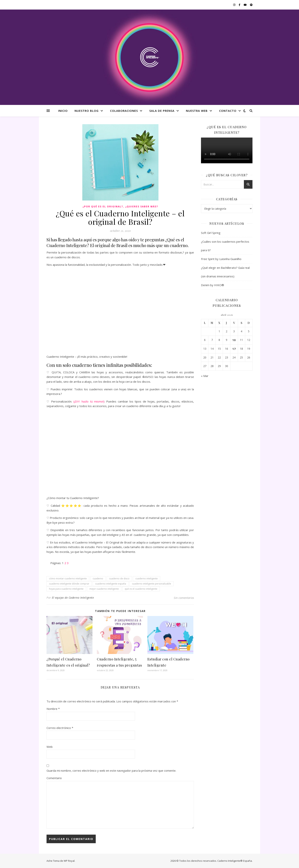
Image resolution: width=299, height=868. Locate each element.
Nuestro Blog (87, 111)
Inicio (63, 111)
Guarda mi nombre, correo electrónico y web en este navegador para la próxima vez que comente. (111, 771)
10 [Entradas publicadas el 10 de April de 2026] (234, 340)
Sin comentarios (184, 598)
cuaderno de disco (119, 579)
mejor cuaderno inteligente (104, 589)
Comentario (54, 778)
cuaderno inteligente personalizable (152, 584)
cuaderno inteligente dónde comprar (69, 584)
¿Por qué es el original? (103, 207)
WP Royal (69, 861)
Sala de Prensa (162, 111)
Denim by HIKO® (213, 285)
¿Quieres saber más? (142, 207)
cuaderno (98, 579)
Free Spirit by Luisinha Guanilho (221, 259)
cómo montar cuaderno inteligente (68, 579)
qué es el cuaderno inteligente (141, 589)
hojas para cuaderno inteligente (66, 589)
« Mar (205, 376)
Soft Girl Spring (211, 233)
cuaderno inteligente (147, 579)
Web (50, 747)
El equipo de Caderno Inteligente (73, 598)
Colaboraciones (124, 111)
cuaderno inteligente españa (111, 584)
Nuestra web (197, 111)
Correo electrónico (60, 728)
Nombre (53, 709)
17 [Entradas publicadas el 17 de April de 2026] (234, 349)
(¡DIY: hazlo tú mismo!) (89, 401)
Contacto (228, 111)
